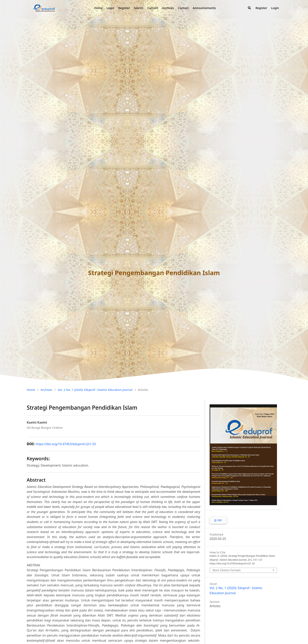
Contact (183, 8)
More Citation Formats (227, 570)
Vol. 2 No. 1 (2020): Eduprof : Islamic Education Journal (95, 390)
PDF (219, 520)
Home (98, 8)
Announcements (204, 8)
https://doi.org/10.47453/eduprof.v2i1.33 (66, 444)
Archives (168, 8)
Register (124, 8)
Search (138, 8)
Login (110, 8)
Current (153, 8)
